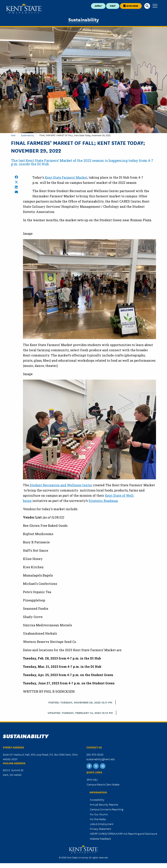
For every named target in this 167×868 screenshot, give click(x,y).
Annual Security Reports (104, 804)
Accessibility (97, 800)
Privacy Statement (100, 829)
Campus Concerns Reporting (107, 809)
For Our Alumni (99, 814)
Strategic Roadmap (103, 501)
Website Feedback (100, 838)
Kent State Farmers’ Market (66, 177)
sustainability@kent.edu (101, 759)
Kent (13, 135)
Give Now (131, 6)
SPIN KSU (92, 779)
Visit (113, 6)
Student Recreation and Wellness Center (61, 485)
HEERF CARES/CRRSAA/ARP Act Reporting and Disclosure (124, 833)
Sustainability (84, 19)
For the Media (98, 819)
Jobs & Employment (102, 824)
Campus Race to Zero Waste (103, 784)
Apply (98, 6)
